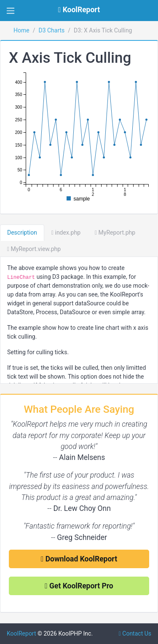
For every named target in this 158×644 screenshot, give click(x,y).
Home (21, 30)
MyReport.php (115, 232)
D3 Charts (51, 30)
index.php (66, 232)
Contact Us (135, 633)
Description (22, 232)
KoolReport (21, 633)
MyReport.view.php (34, 249)
